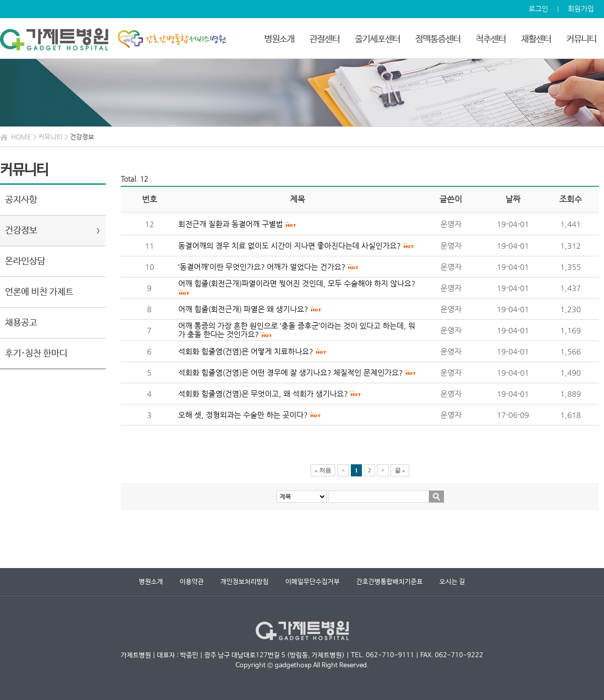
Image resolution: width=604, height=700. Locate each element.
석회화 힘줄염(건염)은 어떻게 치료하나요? (246, 351)
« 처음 (323, 470)
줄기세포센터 (377, 39)
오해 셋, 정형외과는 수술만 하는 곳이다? (243, 415)
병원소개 (279, 39)
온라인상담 (25, 261)
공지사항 (21, 200)
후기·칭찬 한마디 (36, 354)
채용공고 (21, 323)
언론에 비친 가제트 (39, 292)
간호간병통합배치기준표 (390, 582)
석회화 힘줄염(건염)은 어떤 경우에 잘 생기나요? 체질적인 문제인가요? (290, 372)
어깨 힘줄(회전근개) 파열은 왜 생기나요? (243, 309)
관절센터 (325, 39)
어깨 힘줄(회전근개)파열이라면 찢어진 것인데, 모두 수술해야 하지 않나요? (297, 283)
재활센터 (536, 39)
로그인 (538, 9)
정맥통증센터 (438, 39)
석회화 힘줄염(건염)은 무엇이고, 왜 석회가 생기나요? (263, 394)
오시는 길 (452, 582)
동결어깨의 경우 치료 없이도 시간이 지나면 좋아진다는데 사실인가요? (289, 246)
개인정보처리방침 (245, 582)
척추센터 (491, 39)
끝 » (400, 470)
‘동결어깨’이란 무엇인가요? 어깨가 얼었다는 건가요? (262, 267)
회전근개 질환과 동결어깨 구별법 (231, 224)
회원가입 (581, 9)
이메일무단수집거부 (313, 582)
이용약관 (192, 582)
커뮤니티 (581, 39)
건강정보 (21, 231)
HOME (21, 137)
